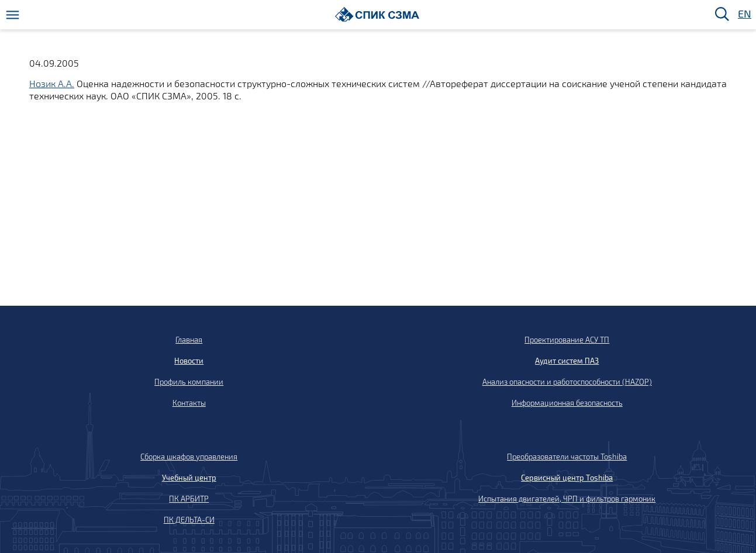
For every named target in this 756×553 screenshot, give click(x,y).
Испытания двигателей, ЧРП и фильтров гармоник (567, 499)
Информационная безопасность (567, 403)
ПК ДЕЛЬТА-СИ (189, 520)
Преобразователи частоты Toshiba (567, 457)
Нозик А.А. (52, 83)
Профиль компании (189, 382)
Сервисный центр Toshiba (567, 478)
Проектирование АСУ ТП (567, 340)
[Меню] (13, 15)
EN (744, 14)
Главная (189, 340)
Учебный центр (189, 478)
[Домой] (377, 14)
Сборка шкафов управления (189, 457)
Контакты (189, 403)
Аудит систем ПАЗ (567, 361)
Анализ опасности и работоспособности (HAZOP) (567, 382)
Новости (189, 361)
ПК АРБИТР (189, 499)
